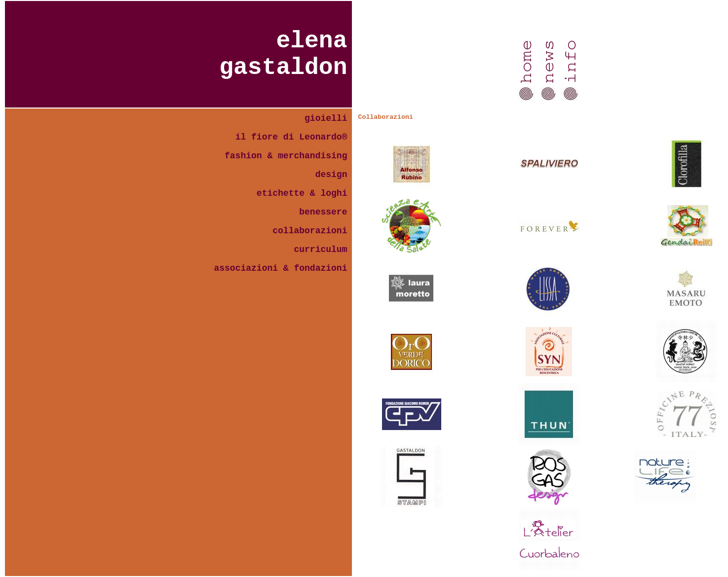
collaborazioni (310, 231)
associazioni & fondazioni (280, 268)
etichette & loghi (302, 193)
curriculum (320, 250)
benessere (323, 212)
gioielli (326, 118)
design (331, 175)
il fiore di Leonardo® (291, 137)
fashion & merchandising (286, 156)
